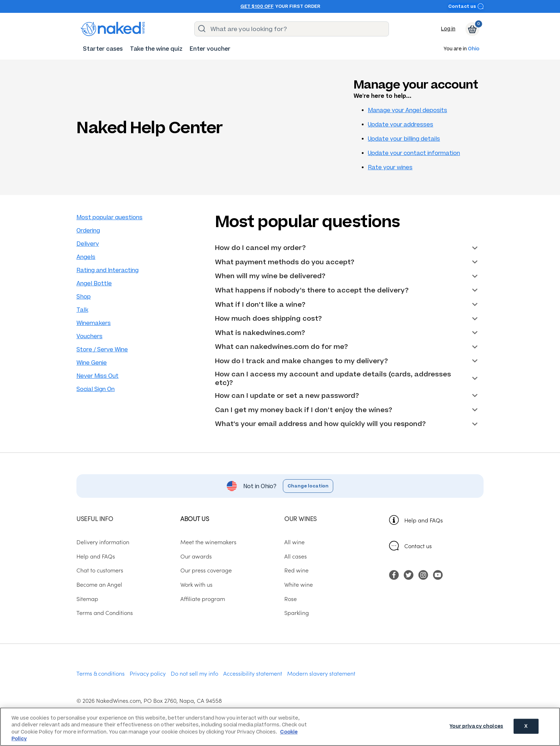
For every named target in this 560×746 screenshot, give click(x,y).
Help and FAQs (424, 520)
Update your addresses (401, 124)
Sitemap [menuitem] (87, 599)
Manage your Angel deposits (407, 110)
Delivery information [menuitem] (103, 542)
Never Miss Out (97, 376)
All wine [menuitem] (294, 542)
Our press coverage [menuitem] (206, 570)
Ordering (88, 231)
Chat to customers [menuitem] (100, 570)
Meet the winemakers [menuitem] (208, 542)
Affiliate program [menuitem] (203, 599)
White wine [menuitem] (299, 584)
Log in (448, 29)
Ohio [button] (474, 49)
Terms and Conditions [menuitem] (105, 612)
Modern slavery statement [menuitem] (321, 673)
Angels (86, 257)
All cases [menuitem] (296, 556)
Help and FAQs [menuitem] (96, 556)
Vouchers (89, 336)
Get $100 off (257, 6)
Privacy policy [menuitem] (148, 673)
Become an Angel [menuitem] (99, 584)
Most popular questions (109, 217)
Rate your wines (390, 167)
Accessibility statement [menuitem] (253, 673)
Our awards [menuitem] (196, 556)
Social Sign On (96, 389)
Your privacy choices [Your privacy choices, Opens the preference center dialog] (476, 726)
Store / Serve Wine (102, 349)
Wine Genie (92, 363)
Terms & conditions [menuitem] (101, 673)
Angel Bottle (94, 283)
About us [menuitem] (195, 518)
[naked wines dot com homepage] (113, 29)
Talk (82, 310)
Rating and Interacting (107, 270)
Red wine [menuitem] (296, 570)
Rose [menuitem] (291, 599)
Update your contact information (414, 153)
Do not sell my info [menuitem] (194, 673)
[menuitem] (103, 49)
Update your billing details (404, 139)
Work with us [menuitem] (196, 584)
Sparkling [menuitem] (297, 612)
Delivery (88, 244)
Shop (84, 297)
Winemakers (94, 323)
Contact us (466, 6)
